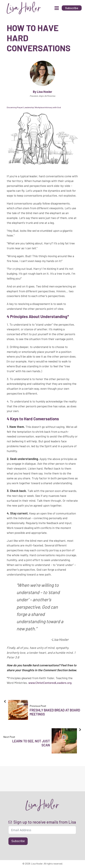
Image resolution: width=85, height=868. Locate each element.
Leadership (29, 107)
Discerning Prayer (15, 107)
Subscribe (18, 841)
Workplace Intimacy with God (48, 107)
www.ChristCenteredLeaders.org (50, 683)
